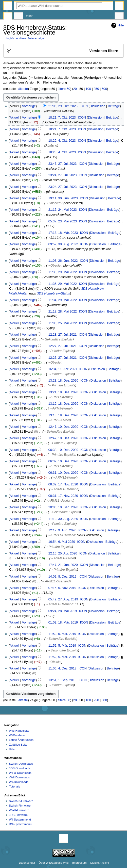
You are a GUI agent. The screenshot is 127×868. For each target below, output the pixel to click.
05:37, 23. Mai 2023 (63, 221)
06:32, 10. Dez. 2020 (63, 450)
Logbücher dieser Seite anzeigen (26, 38)
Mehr (29, 16)
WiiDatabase (17, 735)
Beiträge (114, 106)
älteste (23, 89)
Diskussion (97, 106)
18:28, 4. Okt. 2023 (62, 152)
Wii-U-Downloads (20, 773)
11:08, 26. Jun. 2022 (63, 261)
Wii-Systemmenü (20, 820)
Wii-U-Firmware (19, 810)
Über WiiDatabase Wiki (54, 863)
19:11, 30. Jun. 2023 (63, 198)
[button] (63, 51)
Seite (8, 17)
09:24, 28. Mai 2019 (63, 611)
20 (75, 89)
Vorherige (29, 106)
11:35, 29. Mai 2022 (63, 284)
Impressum (79, 863)
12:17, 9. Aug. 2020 (62, 530)
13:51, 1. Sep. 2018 (62, 680)
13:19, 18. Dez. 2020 (63, 404)
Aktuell (14, 118)
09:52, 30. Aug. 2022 (63, 244)
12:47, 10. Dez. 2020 (63, 427)
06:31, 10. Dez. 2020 (63, 473)
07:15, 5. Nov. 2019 (62, 588)
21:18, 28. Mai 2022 (63, 312)
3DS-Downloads (19, 768)
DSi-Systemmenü (20, 824)
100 (88, 89)
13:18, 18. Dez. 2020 (63, 415)
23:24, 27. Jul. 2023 (62, 175)
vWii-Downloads (19, 777)
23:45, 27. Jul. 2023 (62, 164)
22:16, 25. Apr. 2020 (63, 553)
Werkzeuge (119, 17)
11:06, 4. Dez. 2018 (62, 668)
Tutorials (14, 787)
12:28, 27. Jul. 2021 (62, 335)
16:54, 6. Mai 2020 (62, 542)
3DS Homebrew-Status (53, 293)
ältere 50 (64, 89)
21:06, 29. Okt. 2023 (63, 106)
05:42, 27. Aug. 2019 (63, 599)
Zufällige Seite (18, 745)
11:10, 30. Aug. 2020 (63, 519)
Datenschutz (27, 863)
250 (96, 89)
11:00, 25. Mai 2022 (63, 323)
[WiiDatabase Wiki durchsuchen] (59, 6)
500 (104, 89)
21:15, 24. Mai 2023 (63, 210)
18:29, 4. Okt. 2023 (62, 141)
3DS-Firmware (18, 815)
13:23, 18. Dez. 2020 (63, 381)
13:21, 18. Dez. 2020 (63, 392)
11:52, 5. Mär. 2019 (62, 634)
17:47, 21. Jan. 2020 (63, 565)
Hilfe (117, 25)
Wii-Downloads (19, 782)
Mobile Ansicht (100, 863)
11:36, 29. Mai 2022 (63, 272)
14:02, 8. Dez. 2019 (62, 577)
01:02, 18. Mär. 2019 (63, 623)
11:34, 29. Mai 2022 (63, 300)
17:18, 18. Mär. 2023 (63, 233)
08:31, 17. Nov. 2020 (63, 496)
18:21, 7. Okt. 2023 (62, 118)
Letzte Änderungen (21, 740)
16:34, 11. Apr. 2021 (63, 369)
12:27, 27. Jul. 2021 (62, 346)
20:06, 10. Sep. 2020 (63, 507)
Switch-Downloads (21, 764)
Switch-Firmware (20, 806)
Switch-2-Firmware (21, 801)
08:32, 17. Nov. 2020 (63, 484)
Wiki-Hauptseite (19, 731)
